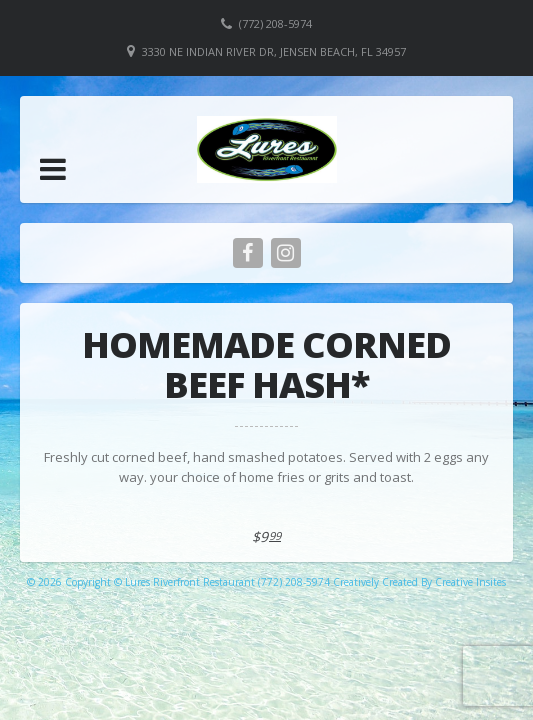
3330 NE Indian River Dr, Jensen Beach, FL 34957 (274, 51)
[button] (53, 169)
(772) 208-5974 (275, 23)
